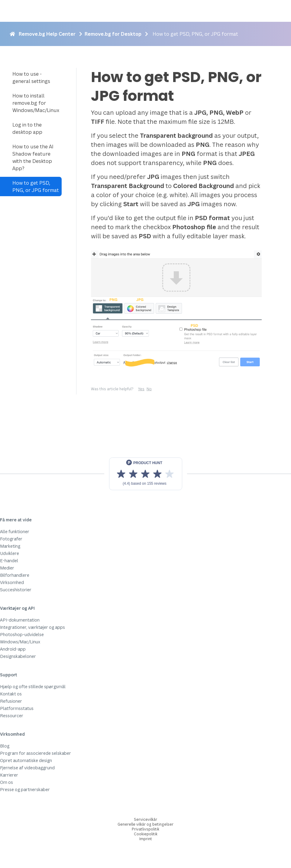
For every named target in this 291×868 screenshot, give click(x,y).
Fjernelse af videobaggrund (27, 768)
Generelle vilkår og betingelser (145, 824)
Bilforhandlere (15, 575)
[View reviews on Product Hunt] (146, 474)
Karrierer (9, 775)
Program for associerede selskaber (36, 753)
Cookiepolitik (146, 834)
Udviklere (10, 553)
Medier (7, 568)
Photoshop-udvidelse (22, 634)
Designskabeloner (18, 656)
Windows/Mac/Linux (20, 642)
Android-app (13, 649)
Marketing (10, 546)
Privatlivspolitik (145, 829)
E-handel (9, 561)
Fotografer (11, 539)
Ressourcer (12, 716)
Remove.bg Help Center (47, 34)
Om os (6, 782)
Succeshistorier (16, 590)
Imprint (146, 839)
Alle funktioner (15, 531)
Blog (5, 746)
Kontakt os (11, 694)
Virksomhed (12, 582)
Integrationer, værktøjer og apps (32, 627)
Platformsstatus (17, 708)
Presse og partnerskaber (25, 789)
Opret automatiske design (26, 760)
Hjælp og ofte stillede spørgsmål (33, 686)
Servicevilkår (145, 819)
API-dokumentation (20, 620)
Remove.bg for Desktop (113, 34)
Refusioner (11, 701)
